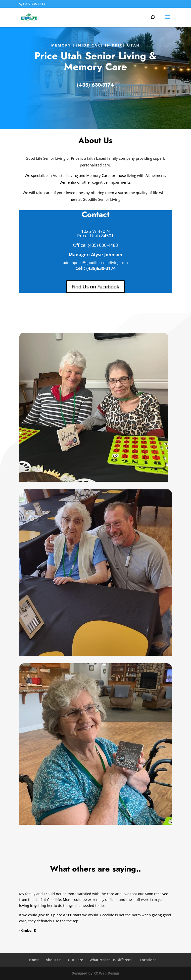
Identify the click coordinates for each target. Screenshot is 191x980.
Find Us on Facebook (95, 286)
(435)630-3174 (101, 268)
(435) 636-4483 (102, 245)
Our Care (75, 960)
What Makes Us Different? (111, 960)
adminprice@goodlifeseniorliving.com (95, 262)
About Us (54, 960)
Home (34, 960)
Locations (148, 960)
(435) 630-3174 (95, 85)
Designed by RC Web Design (95, 973)
